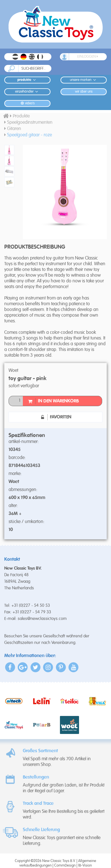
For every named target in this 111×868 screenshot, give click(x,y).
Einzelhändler (27, 92)
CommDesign (65, 866)
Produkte (27, 80)
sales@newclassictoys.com (42, 619)
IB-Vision (85, 866)
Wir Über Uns (84, 92)
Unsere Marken (84, 80)
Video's (27, 103)
